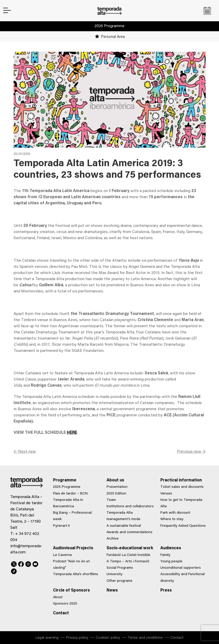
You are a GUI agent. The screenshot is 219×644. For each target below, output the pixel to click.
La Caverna (62, 555)
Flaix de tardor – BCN (70, 494)
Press (166, 590)
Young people (171, 562)
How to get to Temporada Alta (181, 503)
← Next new (25, 452)
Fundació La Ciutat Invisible (128, 555)
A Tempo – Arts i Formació (128, 562)
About (58, 597)
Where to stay (172, 519)
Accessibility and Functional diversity (182, 578)
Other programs (119, 581)
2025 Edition (116, 494)
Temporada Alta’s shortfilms (76, 574)
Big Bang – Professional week (72, 516)
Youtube (35, 563)
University (114, 574)
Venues (166, 494)
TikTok (14, 571)
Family (165, 555)
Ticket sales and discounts (182, 487)
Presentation (117, 487)
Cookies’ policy (108, 638)
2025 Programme (110, 26)
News (112, 590)
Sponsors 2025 (65, 604)
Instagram (28, 563)
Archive (113, 539)
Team (111, 500)
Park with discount (175, 513)
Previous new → (191, 452)
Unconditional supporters (181, 568)
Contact (61, 613)
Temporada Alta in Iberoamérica (68, 503)
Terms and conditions (145, 638)
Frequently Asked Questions (183, 526)
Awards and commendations (129, 532)
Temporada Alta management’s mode (123, 516)
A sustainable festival (124, 526)
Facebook (21, 563)
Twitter (14, 563)
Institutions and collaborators (130, 506)
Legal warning (47, 638)
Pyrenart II (61, 526)
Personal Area (113, 37)
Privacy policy (77, 638)
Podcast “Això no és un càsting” (71, 565)
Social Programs (120, 568)
